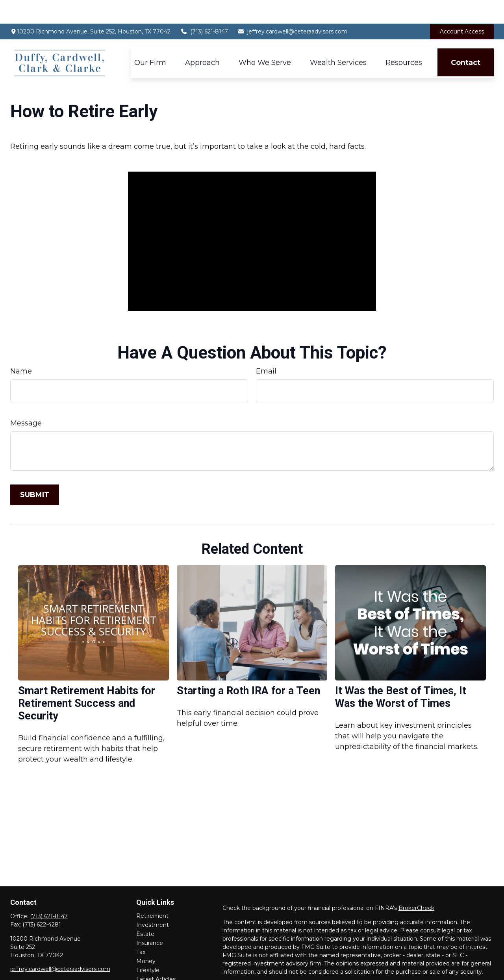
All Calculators (155, 974)
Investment (153, 901)
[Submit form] (35, 471)
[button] (150, 39)
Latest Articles (156, 956)
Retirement (152, 892)
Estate (145, 910)
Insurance (150, 919)
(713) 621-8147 (204, 8)
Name (21, 348)
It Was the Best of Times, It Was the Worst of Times (401, 673)
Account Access (462, 8)
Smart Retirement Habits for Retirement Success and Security (87, 680)
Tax (141, 928)
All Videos (149, 965)
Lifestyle (148, 947)
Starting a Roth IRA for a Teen (248, 667)
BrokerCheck (416, 884)
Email (266, 348)
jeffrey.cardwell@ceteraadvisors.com (293, 8)
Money (146, 937)
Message (26, 399)
